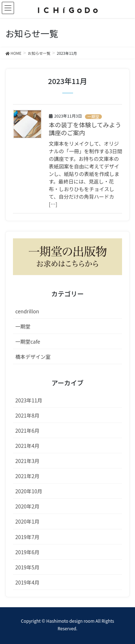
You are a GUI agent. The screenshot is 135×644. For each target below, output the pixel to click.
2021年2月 (28, 476)
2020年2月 (28, 506)
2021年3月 (28, 461)
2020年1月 (28, 521)
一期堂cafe (28, 341)
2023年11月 (29, 400)
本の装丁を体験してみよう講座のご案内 (85, 129)
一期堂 (93, 117)
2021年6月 (28, 431)
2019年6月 (28, 552)
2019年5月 (28, 567)
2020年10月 (29, 491)
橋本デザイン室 (33, 357)
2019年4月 (28, 582)
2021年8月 (28, 415)
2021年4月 (28, 446)
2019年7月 (28, 537)
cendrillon (27, 311)
